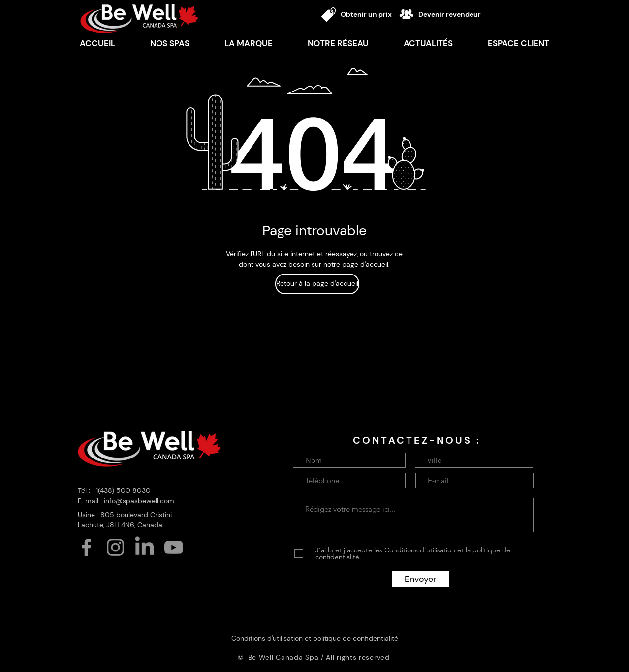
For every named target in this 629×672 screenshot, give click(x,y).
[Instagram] (115, 547)
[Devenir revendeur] (454, 15)
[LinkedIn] (144, 547)
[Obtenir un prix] (368, 15)
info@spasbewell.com (139, 501)
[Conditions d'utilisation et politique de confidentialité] (314, 638)
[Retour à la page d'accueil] (317, 284)
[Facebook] (86, 547)
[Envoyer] (420, 579)
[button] (248, 43)
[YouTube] (173, 547)
